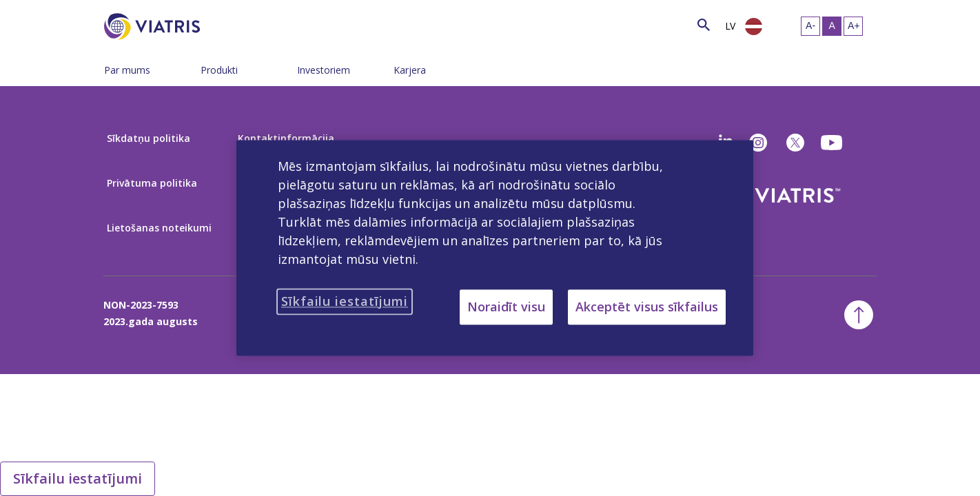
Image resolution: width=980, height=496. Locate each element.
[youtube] (833, 143)
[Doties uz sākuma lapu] (154, 27)
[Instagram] (758, 143)
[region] (495, 248)
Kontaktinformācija (286, 138)
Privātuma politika (152, 183)
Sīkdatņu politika (149, 138)
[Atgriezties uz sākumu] (859, 315)
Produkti (219, 70)
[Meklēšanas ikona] (704, 24)
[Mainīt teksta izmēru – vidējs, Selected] (832, 26)
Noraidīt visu (506, 307)
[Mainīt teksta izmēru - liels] (853, 26)
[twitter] (795, 143)
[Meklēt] (225, 24)
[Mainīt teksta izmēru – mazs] (810, 26)
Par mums (127, 70)
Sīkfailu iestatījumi (78, 478)
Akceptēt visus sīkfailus (647, 307)
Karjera (410, 70)
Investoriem (324, 70)
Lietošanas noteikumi (159, 228)
